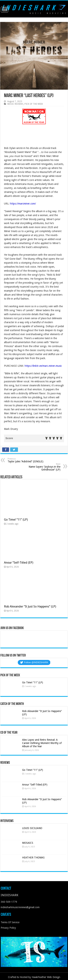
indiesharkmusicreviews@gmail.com (20, 907)
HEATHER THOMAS (33, 858)
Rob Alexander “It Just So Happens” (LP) (30, 606)
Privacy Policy (8, 928)
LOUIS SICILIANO (33, 828)
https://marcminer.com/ (23, 204)
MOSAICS (28, 843)
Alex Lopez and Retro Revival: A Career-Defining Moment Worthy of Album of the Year (42, 743)
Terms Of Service (10, 922)
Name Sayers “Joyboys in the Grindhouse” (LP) (42, 467)
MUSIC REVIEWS (15, 104)
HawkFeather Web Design (46, 977)
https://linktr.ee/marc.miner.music (43, 366)
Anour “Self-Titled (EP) (19, 563)
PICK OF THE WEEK (34, 104)
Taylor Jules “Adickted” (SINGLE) (26, 460)
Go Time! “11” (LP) (16, 520)
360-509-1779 (9, 902)
